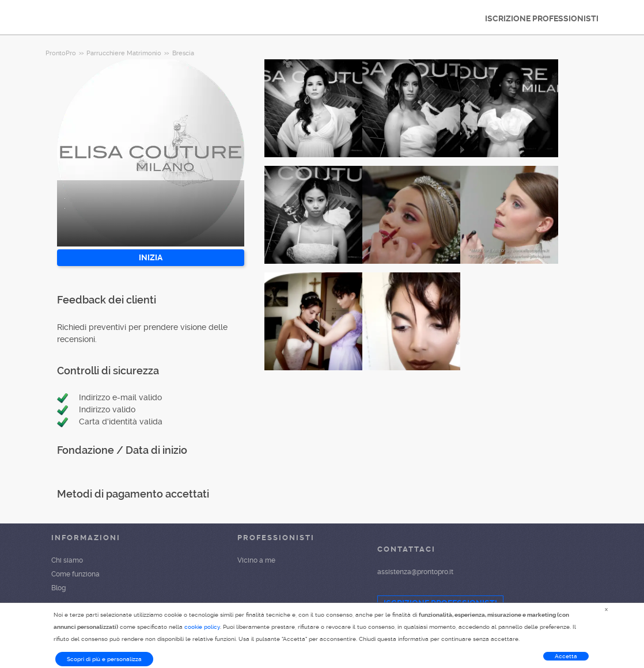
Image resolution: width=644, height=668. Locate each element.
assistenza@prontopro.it (415, 572)
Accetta (566, 656)
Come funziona (75, 574)
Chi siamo (67, 560)
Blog (58, 588)
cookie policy (202, 627)
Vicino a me (256, 560)
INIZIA (151, 257)
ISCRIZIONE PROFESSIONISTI (542, 18)
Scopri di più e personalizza (104, 659)
